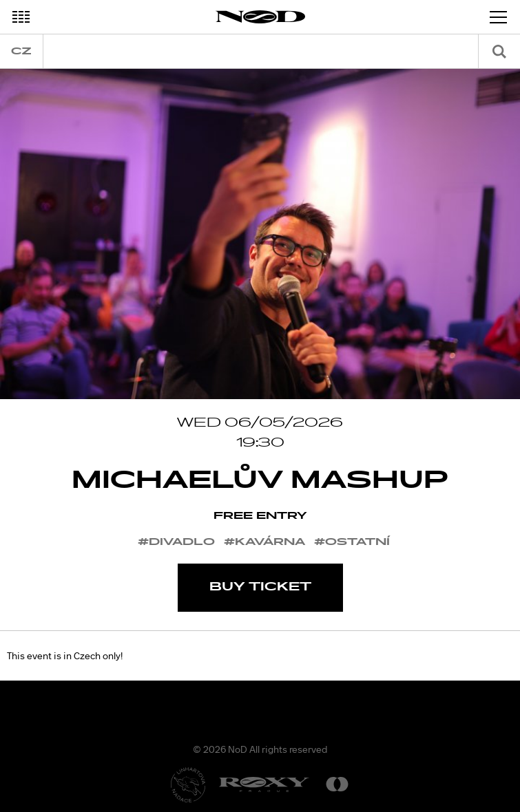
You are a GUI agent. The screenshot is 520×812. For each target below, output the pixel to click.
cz (21, 51)
